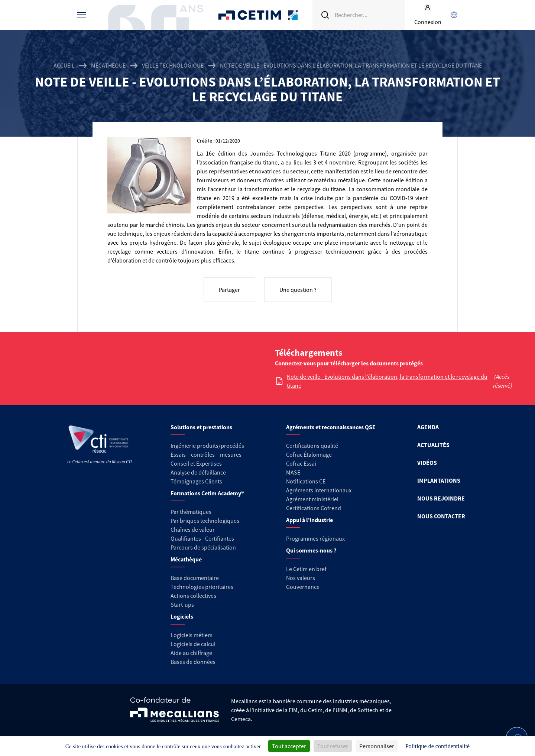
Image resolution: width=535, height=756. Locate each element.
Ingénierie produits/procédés (207, 446)
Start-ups (182, 605)
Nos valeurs (301, 578)
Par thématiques (191, 512)
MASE (293, 472)
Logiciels (182, 616)
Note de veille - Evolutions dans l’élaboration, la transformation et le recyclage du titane (387, 381)
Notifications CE (306, 481)
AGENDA (428, 427)
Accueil (64, 65)
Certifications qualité (312, 446)
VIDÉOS (427, 463)
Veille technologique (173, 65)
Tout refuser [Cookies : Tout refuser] (333, 746)
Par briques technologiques (205, 521)
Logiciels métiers (192, 635)
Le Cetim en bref (306, 569)
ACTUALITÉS (433, 445)
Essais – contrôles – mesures (206, 454)
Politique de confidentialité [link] (437, 746)
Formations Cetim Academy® (207, 493)
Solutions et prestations (201, 427)
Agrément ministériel (312, 499)
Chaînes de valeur (193, 529)
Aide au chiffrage (191, 653)
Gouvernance (303, 587)
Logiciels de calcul (193, 644)
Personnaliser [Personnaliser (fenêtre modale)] (377, 746)
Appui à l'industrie (309, 520)
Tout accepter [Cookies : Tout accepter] (289, 746)
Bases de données (193, 662)
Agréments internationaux (319, 490)
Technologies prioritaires (202, 587)
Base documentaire (195, 578)
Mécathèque (108, 65)
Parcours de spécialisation (203, 547)
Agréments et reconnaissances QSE (331, 427)
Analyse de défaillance (198, 472)
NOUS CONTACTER (441, 516)
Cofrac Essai (301, 463)
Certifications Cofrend (314, 508)
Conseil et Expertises (196, 463)
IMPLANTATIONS (439, 480)
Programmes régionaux (315, 538)
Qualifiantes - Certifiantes (202, 538)
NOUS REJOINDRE (441, 498)
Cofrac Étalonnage (309, 454)
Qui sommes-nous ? (311, 550)
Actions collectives (193, 596)
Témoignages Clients (196, 481)
